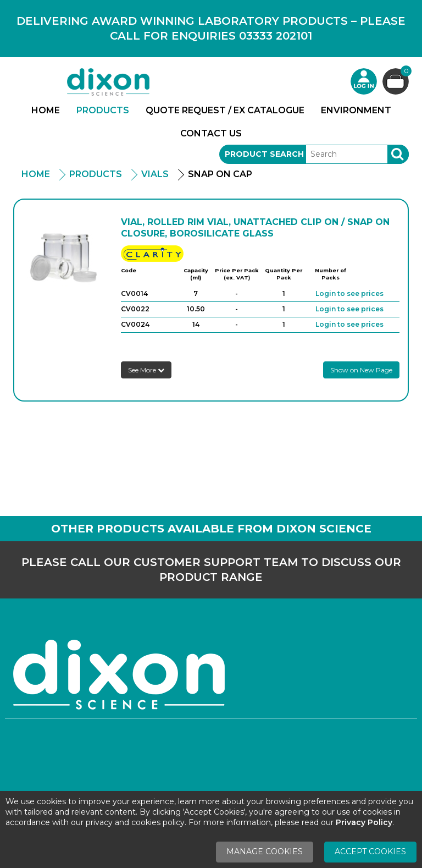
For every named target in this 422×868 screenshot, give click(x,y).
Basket (405, 72)
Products (103, 110)
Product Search (264, 154)
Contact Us (211, 133)
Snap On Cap (220, 174)
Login (364, 81)
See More (146, 370)
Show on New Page (361, 370)
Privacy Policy (364, 822)
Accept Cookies (370, 851)
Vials (155, 174)
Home (46, 110)
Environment (356, 110)
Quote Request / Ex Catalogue (225, 110)
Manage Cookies (265, 851)
